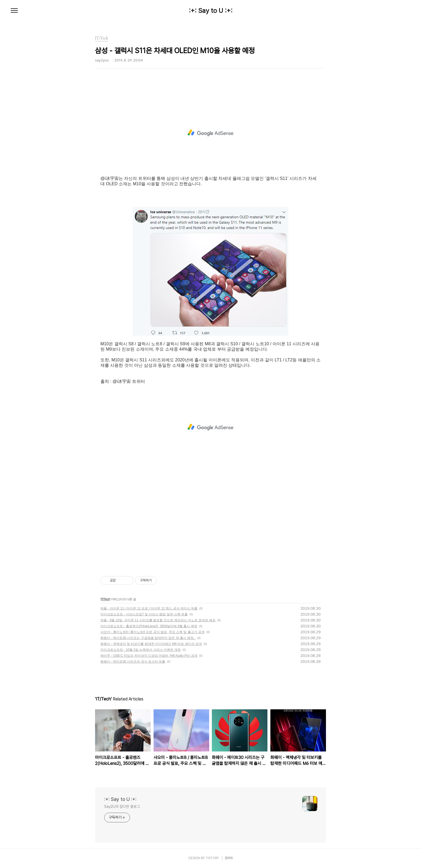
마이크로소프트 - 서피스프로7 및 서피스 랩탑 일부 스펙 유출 (144, 614)
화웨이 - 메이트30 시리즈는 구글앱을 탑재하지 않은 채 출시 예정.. (148, 638)
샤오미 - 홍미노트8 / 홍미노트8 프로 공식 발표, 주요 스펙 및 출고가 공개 (153, 632)
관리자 (229, 858)
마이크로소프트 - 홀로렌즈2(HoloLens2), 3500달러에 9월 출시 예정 (149, 626)
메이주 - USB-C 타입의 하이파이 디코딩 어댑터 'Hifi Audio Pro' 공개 (149, 656)
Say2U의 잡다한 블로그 (122, 807)
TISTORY (212, 858)
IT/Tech (105, 599)
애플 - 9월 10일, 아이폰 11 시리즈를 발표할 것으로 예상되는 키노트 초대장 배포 (158, 620)
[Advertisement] (210, 133)
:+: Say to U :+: (211, 11)
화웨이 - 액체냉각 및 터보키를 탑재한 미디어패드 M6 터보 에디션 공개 (151, 644)
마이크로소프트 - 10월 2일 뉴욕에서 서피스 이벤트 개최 (141, 650)
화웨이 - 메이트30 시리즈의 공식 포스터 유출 (133, 662)
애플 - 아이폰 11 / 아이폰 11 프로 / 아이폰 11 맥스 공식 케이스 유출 (149, 608)
